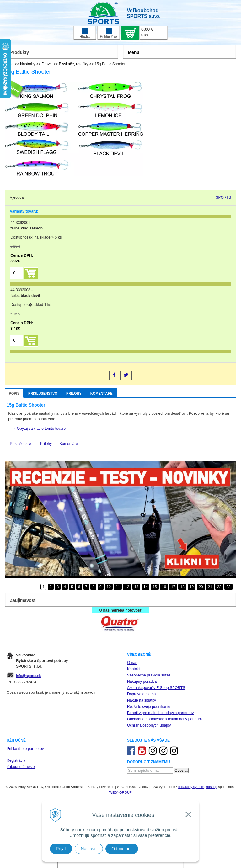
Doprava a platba (141, 694)
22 (219, 587)
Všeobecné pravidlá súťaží (149, 675)
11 (118, 587)
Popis (14, 393)
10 (109, 587)
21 (210, 587)
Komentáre (102, 393)
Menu (134, 52)
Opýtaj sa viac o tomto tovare (38, 428)
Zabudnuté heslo (21, 767)
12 (127, 587)
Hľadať (85, 33)
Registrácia (16, 760)
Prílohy (74, 393)
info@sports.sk (29, 676)
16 (164, 587)
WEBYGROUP (121, 792)
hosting (212, 787)
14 (145, 587)
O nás (132, 663)
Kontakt (134, 669)
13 (136, 587)
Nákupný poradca (142, 681)
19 (192, 587)
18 (182, 587)
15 (155, 587)
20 (201, 587)
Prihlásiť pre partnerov (25, 749)
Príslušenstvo (43, 393)
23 (228, 587)
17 (173, 587)
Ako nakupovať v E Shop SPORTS (156, 688)
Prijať (61, 849)
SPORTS (224, 197)
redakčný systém (191, 787)
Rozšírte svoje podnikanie (149, 707)
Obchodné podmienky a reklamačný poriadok (165, 719)
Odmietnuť (122, 849)
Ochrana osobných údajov (149, 725)
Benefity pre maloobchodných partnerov (160, 713)
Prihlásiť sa (109, 33)
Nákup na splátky (142, 700)
